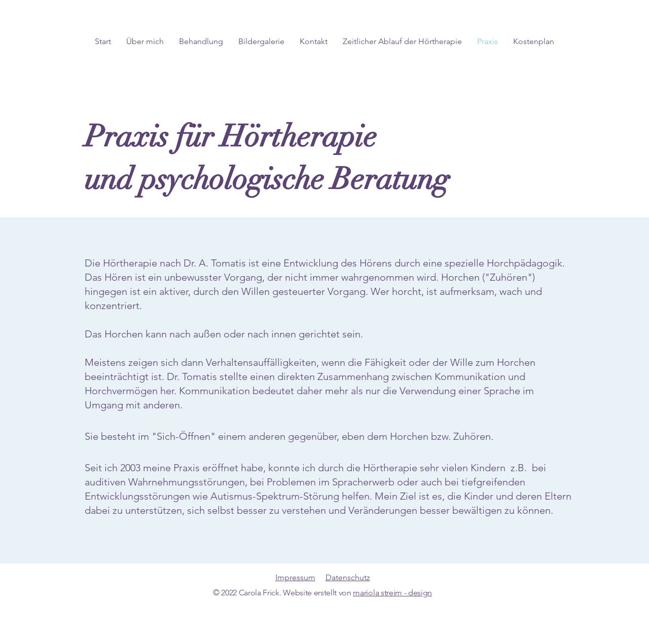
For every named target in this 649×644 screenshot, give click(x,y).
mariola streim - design (392, 593)
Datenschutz (348, 577)
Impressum (295, 577)
